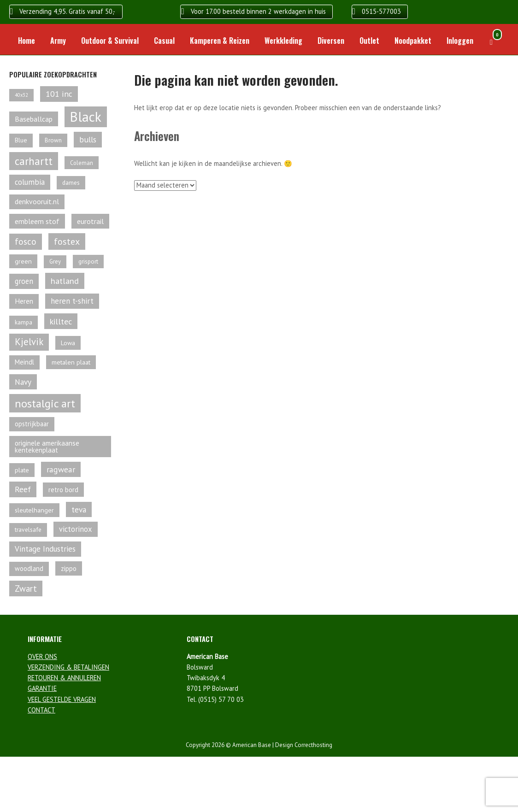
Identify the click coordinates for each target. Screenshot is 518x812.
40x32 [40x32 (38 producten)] (21, 95)
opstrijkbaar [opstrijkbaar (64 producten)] (32, 424)
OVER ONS (42, 656)
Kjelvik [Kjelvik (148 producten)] (29, 342)
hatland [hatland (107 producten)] (65, 281)
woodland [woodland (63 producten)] (29, 568)
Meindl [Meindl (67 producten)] (24, 362)
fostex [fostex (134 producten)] (67, 241)
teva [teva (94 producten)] (79, 509)
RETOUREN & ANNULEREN (64, 678)
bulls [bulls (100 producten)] (88, 139)
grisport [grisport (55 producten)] (88, 261)
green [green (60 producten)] (23, 261)
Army (58, 41)
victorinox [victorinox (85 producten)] (76, 529)
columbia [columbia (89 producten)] (30, 182)
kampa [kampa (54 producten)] (24, 322)
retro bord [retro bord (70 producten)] (63, 490)
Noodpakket (413, 41)
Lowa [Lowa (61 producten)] (68, 343)
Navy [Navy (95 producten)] (23, 382)
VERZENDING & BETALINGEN (68, 667)
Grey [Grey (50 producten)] (55, 262)
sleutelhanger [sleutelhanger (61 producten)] (34, 510)
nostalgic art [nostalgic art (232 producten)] (45, 403)
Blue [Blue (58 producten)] (21, 140)
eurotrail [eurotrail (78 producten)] (90, 221)
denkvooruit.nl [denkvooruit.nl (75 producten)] (37, 201)
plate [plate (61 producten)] (22, 470)
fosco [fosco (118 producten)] (26, 241)
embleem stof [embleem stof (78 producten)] (37, 221)
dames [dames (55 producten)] (71, 182)
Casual (164, 41)
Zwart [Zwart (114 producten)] (26, 588)
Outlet (369, 41)
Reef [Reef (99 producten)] (23, 489)
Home (26, 41)
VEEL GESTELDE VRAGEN (62, 699)
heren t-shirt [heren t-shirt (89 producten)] (72, 301)
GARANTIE (42, 688)
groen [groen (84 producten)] (24, 281)
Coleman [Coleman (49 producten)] (82, 163)
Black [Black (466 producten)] (86, 117)
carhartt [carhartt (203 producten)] (34, 161)
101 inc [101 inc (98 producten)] (59, 94)
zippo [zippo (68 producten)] (69, 568)
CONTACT (41, 710)
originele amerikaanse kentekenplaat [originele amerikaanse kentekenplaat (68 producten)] (47, 447)
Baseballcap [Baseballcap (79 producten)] (34, 119)
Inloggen (460, 41)
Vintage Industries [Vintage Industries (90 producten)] (45, 549)
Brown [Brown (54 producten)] (53, 140)
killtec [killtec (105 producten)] (61, 321)
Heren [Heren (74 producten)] (24, 301)
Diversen (331, 41)
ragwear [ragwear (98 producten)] (61, 469)
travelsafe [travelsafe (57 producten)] (28, 530)
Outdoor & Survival (110, 41)
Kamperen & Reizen (220, 41)
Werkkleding (283, 41)
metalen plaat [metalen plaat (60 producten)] (71, 362)
